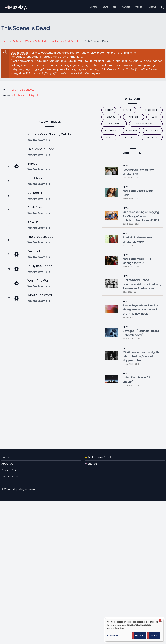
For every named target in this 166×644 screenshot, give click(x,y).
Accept (154, 635)
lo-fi (155, 117)
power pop (131, 130)
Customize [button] (113, 635)
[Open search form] (162, 7)
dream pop (127, 110)
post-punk (114, 124)
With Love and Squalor (26, 95)
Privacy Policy (10, 470)
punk (109, 137)
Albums (153, 7)
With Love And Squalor (66, 41)
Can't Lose (35, 178)
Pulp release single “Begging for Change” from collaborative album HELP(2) (141, 216)
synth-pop (152, 137)
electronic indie (151, 110)
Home (5, 457)
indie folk (133, 117)
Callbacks (35, 193)
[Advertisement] (84, 419)
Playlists (126, 7)
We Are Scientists (36, 41)
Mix (115, 7)
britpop (109, 110)
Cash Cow (35, 207)
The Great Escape (40, 237)
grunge (111, 117)
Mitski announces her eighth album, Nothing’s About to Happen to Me (141, 356)
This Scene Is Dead (41, 149)
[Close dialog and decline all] (161, 621)
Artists (94, 7)
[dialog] (134, 630)
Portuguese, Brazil (98, 457)
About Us (7, 464)
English (91, 464)
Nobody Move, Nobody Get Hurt (50, 134)
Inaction (33, 164)
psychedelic (153, 130)
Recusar (139, 635)
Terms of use (10, 477)
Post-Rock (111, 130)
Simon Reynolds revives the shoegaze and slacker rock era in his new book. (140, 310)
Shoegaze (129, 137)
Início (5, 41)
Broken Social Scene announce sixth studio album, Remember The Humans (142, 284)
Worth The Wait (39, 281)
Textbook (34, 251)
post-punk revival (146, 124)
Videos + (140, 7)
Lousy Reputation (40, 266)
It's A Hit (33, 222)
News (105, 7)
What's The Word (40, 295)
